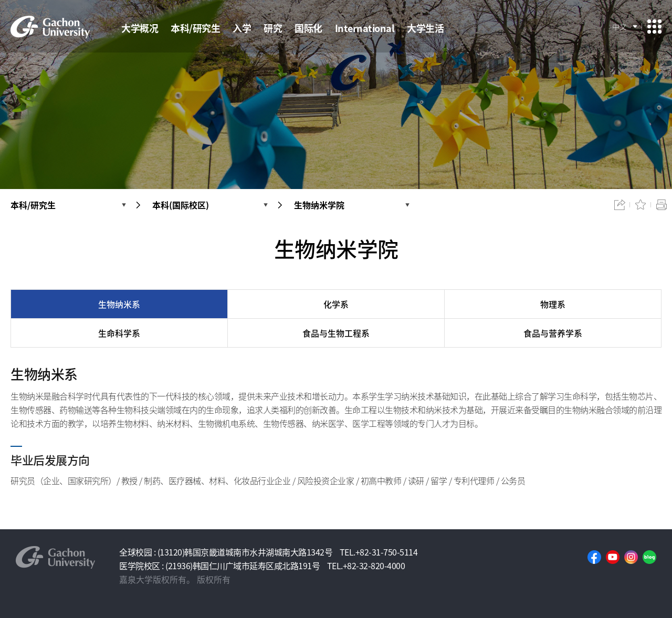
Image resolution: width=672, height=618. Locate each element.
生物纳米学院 (319, 205)
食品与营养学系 (553, 333)
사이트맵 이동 (654, 27)
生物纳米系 (119, 304)
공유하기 (619, 205)
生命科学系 (119, 333)
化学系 (336, 304)
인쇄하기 (661, 205)
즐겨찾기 (640, 205)
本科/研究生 (33, 205)
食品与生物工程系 (336, 333)
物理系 (553, 304)
